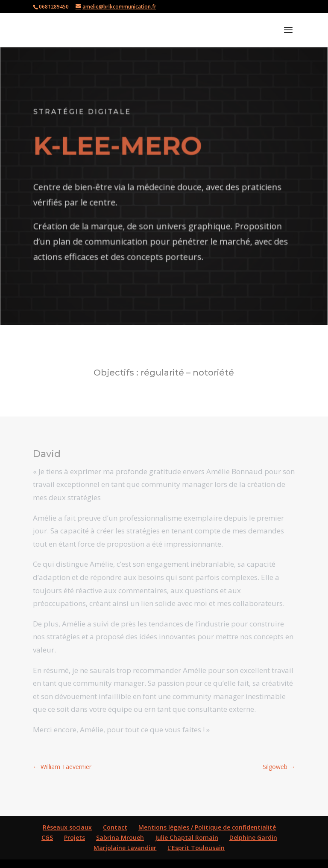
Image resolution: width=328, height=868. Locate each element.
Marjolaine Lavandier (125, 848)
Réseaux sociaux (67, 827)
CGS (47, 837)
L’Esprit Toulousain (196, 848)
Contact (115, 827)
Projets (75, 837)
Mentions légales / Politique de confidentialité (207, 827)
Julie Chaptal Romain (187, 837)
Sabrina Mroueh (120, 837)
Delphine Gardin (253, 837)
